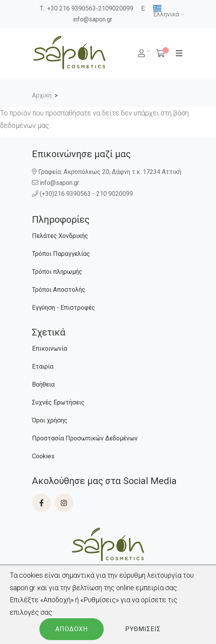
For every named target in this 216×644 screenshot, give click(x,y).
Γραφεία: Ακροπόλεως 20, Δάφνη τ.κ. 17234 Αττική (107, 172)
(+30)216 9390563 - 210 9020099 (83, 194)
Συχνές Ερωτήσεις (58, 402)
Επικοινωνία (50, 349)
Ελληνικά (166, 12)
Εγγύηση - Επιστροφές (64, 308)
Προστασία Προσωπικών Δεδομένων (85, 438)
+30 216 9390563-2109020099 (90, 8)
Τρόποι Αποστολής (59, 290)
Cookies (43, 456)
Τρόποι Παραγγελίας (61, 254)
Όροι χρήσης (50, 420)
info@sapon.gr (93, 19)
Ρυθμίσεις (143, 629)
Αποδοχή (72, 629)
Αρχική (42, 95)
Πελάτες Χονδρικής (60, 236)
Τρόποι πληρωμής (57, 272)
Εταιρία (43, 366)
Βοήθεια (43, 384)
